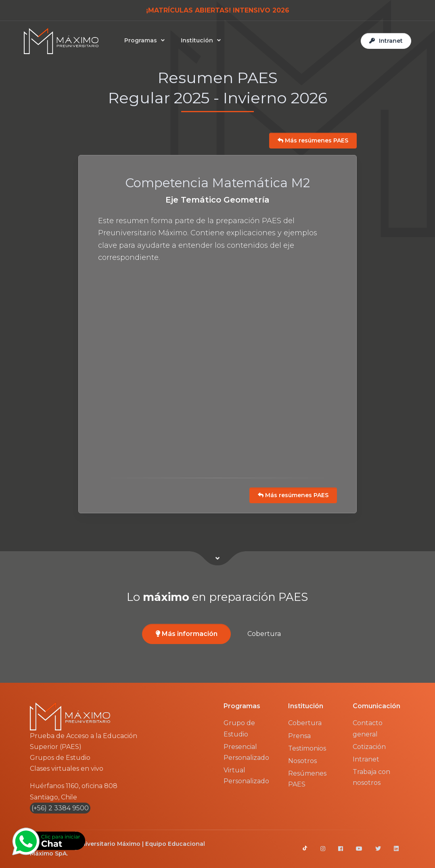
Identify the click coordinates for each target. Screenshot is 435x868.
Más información (187, 634)
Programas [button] (141, 40)
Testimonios (307, 748)
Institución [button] (197, 40)
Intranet (366, 759)
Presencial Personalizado (246, 752)
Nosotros (302, 761)
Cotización (369, 747)
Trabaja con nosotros (371, 777)
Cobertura (264, 634)
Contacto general (368, 728)
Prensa (299, 736)
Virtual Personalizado (246, 776)
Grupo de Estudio (239, 728)
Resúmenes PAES (307, 779)
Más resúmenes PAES (313, 140)
